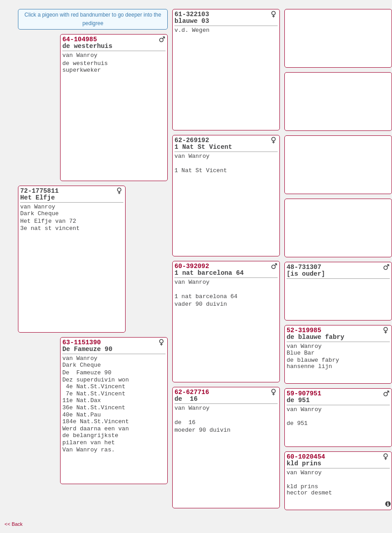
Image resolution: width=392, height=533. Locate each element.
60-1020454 (306, 457)
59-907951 (304, 394)
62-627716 (192, 392)
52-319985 (304, 330)
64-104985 (80, 39)
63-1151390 (82, 342)
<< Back (13, 524)
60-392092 (192, 266)
